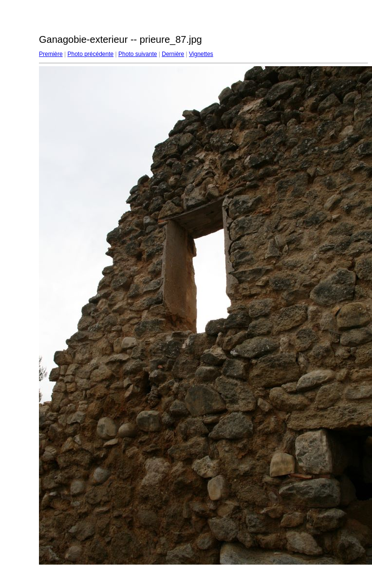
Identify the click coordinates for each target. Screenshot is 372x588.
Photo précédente (90, 54)
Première (51, 54)
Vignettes (201, 54)
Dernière (173, 54)
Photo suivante (138, 54)
